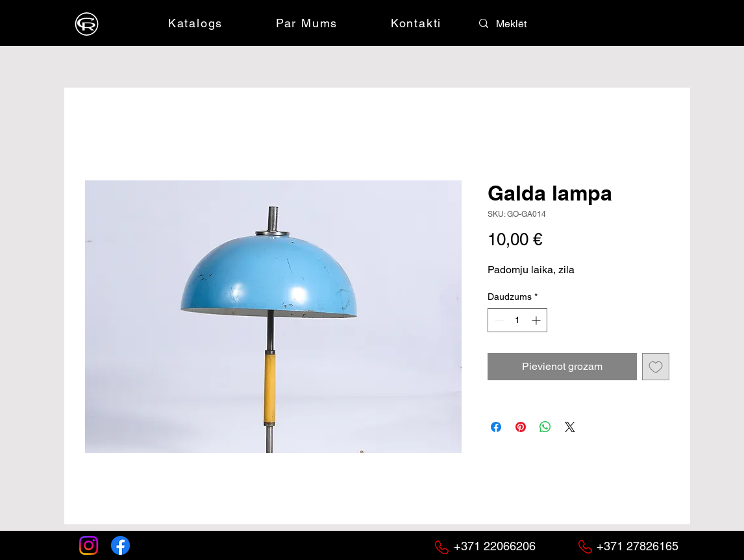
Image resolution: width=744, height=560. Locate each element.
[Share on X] (570, 427)
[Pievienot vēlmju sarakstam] (656, 367)
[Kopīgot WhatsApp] (545, 427)
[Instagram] (89, 545)
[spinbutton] (517, 320)
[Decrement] (498, 320)
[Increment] (537, 320)
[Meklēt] (525, 24)
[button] (591, 23)
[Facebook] (120, 545)
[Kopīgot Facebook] (496, 427)
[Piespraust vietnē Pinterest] (521, 427)
